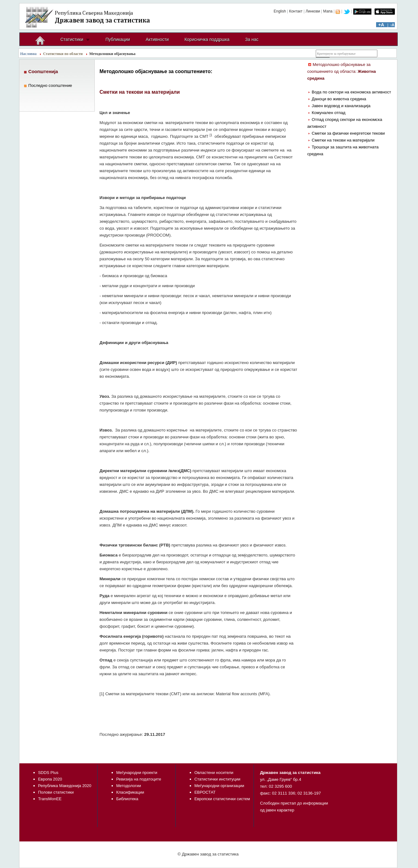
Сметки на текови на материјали (343, 140)
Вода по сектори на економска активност (351, 92)
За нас (252, 39)
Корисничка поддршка (207, 39)
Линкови (313, 11)
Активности (157, 39)
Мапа (328, 11)
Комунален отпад (329, 113)
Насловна (29, 54)
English (280, 11)
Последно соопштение (50, 85)
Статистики (72, 39)
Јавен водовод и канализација (341, 106)
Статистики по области (63, 54)
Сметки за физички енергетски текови (348, 133)
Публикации (118, 39)
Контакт (296, 11)
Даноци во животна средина (339, 99)
